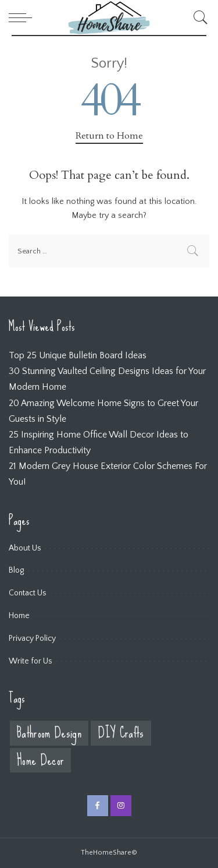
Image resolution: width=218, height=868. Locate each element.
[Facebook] (98, 806)
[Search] (198, 17)
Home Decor (40, 761)
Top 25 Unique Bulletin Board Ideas (78, 355)
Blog (16, 570)
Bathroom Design (49, 733)
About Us (25, 548)
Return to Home (109, 136)
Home (19, 616)
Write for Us (31, 661)
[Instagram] (121, 806)
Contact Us (28, 593)
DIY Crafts (121, 733)
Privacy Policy (32, 638)
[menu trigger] (23, 17)
